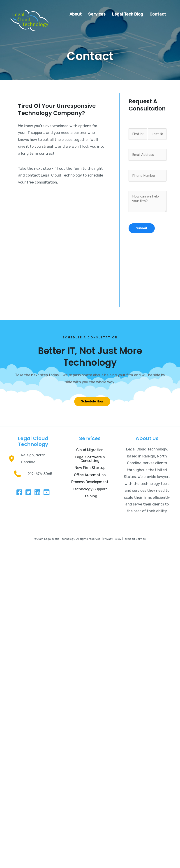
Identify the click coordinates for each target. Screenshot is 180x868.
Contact (158, 14)
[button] (92, 402)
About (76, 14)
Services (97, 14)
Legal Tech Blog (128, 14)
